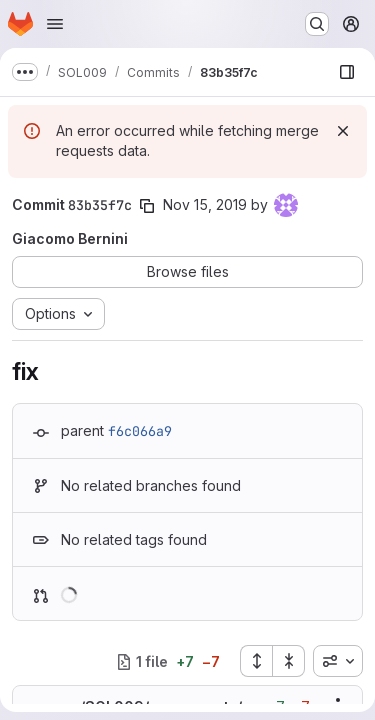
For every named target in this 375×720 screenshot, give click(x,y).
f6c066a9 (140, 431)
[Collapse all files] (289, 661)
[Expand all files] (256, 661)
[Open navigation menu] (55, 24)
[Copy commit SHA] (147, 206)
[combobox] (338, 661)
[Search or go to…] (317, 24)
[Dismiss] (343, 131)
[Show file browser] (347, 72)
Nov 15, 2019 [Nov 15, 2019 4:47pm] (205, 204)
